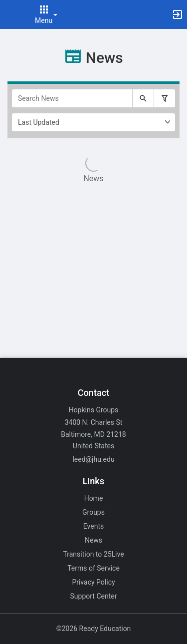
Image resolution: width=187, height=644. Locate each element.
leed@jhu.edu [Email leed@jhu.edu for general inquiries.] (93, 459)
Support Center (94, 596)
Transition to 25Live (93, 554)
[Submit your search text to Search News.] (143, 98)
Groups (93, 512)
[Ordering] (93, 122)
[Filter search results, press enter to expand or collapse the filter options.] (165, 98)
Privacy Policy (93, 582)
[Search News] (72, 98)
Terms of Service (93, 568)
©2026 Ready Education (94, 629)
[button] (12, 14)
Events (93, 526)
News (93, 540)
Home (94, 498)
